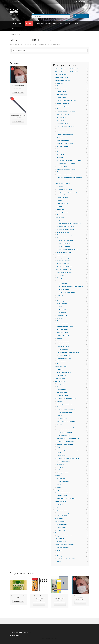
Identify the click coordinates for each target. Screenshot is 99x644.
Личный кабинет (85, 1)
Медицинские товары (61, 510)
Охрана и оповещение (61, 524)
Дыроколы (60, 152)
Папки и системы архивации (63, 269)
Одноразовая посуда (63, 347)
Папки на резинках (62, 284)
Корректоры (60, 158)
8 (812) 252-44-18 (15, 2)
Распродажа (29, 23)
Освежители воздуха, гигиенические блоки (69, 223)
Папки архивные (62, 278)
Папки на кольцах (62, 281)
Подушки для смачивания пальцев (67, 430)
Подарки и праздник (61, 533)
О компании (69, 23)
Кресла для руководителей (65, 267)
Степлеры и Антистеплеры (64, 172)
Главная (14, 23)
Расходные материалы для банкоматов (68, 438)
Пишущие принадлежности (63, 183)
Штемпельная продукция (64, 175)
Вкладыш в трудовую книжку (65, 444)
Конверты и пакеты (62, 123)
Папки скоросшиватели (64, 289)
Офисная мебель (60, 539)
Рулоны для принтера (63, 132)
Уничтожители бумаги (63, 393)
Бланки (59, 86)
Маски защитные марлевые (65, 513)
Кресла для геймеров (63, 264)
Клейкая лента (61, 470)
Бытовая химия (59, 218)
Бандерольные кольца (63, 407)
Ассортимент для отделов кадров (65, 441)
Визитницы (60, 149)
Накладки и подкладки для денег (66, 410)
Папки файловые (62, 312)
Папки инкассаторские (63, 436)
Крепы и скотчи (59, 519)
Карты (59, 129)
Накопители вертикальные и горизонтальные (70, 160)
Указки (59, 562)
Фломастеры (61, 209)
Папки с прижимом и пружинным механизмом (70, 287)
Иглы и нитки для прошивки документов (68, 427)
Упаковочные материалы (64, 358)
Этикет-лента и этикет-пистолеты (66, 499)
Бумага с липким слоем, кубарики (66, 100)
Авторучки (60, 186)
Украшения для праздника (64, 536)
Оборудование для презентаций (66, 559)
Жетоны (59, 401)
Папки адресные (62, 309)
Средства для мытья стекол (65, 241)
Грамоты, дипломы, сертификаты (66, 126)
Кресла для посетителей (64, 261)
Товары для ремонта (61, 367)
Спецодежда (61, 464)
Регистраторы (61, 301)
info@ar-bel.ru (14, 636)
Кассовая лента (61, 118)
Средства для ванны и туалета (66, 229)
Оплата (54, 23)
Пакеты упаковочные (63, 481)
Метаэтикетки (61, 83)
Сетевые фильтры (62, 390)
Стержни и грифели (62, 203)
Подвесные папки (62, 315)
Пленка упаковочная (63, 473)
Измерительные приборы (64, 372)
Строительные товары (61, 74)
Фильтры (60, 338)
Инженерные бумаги (63, 115)
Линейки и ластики (62, 198)
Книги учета (60, 120)
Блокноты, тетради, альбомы (65, 89)
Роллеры (60, 215)
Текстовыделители (62, 212)
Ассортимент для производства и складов (67, 458)
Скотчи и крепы (61, 375)
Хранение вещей (62, 479)
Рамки (59, 553)
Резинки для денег (62, 418)
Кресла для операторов (64, 258)
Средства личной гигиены (64, 252)
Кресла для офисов (61, 255)
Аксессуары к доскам (63, 547)
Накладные (60, 467)
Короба (59, 484)
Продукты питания (60, 378)
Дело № (59, 453)
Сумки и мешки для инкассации (66, 421)
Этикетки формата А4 (63, 496)
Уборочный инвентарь (63, 355)
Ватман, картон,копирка (64, 109)
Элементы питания (62, 395)
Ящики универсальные (63, 461)
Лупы (59, 181)
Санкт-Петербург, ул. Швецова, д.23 (20, 632)
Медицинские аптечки (63, 516)
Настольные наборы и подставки (66, 163)
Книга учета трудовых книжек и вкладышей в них (71, 450)
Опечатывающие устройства (65, 433)
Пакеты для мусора (62, 350)
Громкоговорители (62, 527)
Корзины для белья (63, 332)
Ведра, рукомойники (63, 330)
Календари (60, 138)
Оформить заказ (39, 23)
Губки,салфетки (61, 361)
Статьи (14, 28)
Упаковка (58, 476)
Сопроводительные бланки (65, 404)
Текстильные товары (63, 335)
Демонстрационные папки (64, 272)
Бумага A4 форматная (63, 106)
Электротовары (59, 490)
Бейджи (59, 550)
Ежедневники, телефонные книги (66, 112)
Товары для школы (60, 501)
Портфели (60, 295)
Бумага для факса (62, 95)
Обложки (60, 307)
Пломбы (59, 416)
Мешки (59, 487)
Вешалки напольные (63, 542)
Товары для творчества (62, 77)
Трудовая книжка (62, 447)
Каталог (21, 23)
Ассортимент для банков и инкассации (66, 398)
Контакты (61, 23)
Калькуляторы (61, 384)
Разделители (61, 298)
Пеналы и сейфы (62, 530)
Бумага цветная (61, 92)
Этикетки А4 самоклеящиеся (65, 135)
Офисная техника (60, 381)
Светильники (61, 387)
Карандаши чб (61, 195)
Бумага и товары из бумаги (62, 80)
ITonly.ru (56, 639)
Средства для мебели (63, 232)
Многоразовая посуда (63, 341)
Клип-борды (60, 275)
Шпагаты (60, 424)
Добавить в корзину (18, 92)
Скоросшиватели (62, 318)
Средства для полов (63, 238)
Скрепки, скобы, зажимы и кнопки (66, 169)
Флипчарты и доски (62, 556)
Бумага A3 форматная (63, 103)
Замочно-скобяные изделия (65, 327)
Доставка (48, 23)
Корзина (78, 1)
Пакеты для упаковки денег (65, 413)
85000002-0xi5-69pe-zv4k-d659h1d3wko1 (66, 72)
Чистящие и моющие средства (66, 226)
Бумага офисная (62, 97)
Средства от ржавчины (64, 246)
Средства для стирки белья (65, 244)
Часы (57, 507)
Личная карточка (62, 456)
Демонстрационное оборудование (65, 544)
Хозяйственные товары (62, 324)
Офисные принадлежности (63, 140)
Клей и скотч (61, 155)
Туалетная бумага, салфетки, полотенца (68, 352)
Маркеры (60, 201)
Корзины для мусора (63, 344)
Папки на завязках (62, 321)
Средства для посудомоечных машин (68, 249)
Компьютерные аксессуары (65, 143)
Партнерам (77, 23)
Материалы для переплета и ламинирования (69, 178)
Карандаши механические (64, 189)
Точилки (59, 206)
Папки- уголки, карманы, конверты (67, 292)
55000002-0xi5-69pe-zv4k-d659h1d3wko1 (66, 69)
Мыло (59, 221)
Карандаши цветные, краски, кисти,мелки (69, 192)
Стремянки (60, 370)
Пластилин (60, 504)
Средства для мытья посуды (65, 235)
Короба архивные (62, 304)
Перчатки (60, 364)
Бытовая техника (60, 521)
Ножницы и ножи (62, 166)
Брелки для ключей (63, 146)
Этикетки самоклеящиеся (62, 493)
